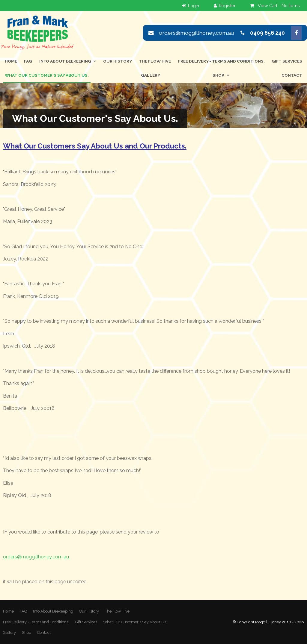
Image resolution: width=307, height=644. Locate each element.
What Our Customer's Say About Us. (47, 75)
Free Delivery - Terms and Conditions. (221, 61)
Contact (292, 75)
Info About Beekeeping (65, 61)
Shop (218, 75)
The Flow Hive (155, 61)
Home (11, 61)
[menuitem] (8, 611)
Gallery (151, 75)
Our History (118, 61)
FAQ (28, 61)
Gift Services (287, 61)
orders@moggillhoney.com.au (196, 33)
